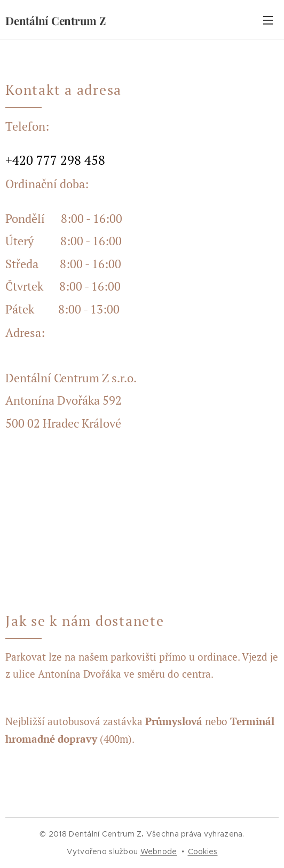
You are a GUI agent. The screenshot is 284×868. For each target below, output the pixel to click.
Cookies (203, 851)
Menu (268, 20)
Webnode (159, 851)
